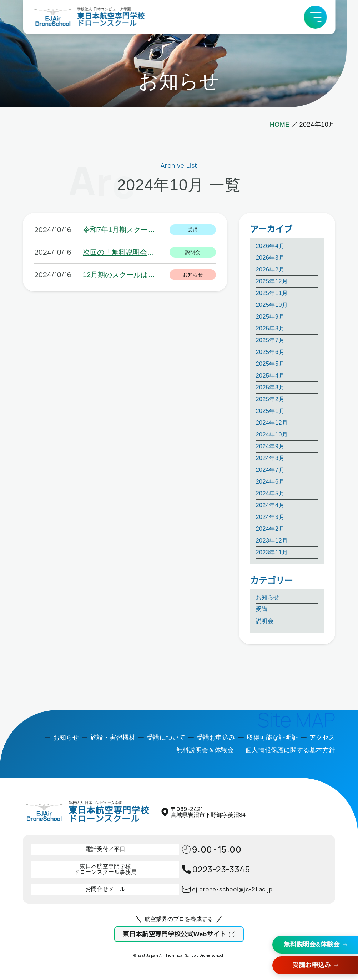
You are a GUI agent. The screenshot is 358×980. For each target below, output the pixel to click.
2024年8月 (270, 458)
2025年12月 (272, 281)
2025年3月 (270, 387)
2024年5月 (270, 493)
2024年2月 (270, 529)
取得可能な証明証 (272, 737)
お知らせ (268, 597)
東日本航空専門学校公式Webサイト (175, 934)
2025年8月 (270, 328)
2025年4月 (270, 376)
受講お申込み (312, 965)
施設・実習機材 (113, 737)
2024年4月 (270, 505)
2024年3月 (270, 517)
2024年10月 (272, 434)
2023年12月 (272, 541)
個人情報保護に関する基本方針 (290, 750)
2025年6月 (270, 352)
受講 (262, 609)
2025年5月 (270, 364)
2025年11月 (272, 293)
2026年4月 (270, 246)
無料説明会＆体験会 (205, 750)
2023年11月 (272, 552)
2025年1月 (270, 411)
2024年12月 (272, 423)
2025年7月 (270, 340)
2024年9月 (270, 446)
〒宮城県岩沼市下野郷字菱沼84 (208, 812)
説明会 (265, 621)
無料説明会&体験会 (312, 945)
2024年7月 (270, 470)
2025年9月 (270, 317)
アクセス (322, 737)
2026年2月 (270, 269)
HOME (280, 125)
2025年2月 (270, 399)
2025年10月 (272, 305)
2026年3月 (270, 258)
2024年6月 (270, 482)
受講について (166, 737)
